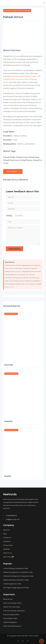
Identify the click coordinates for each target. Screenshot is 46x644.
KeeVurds (10, 494)
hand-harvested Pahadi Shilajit (23, 76)
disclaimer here (9, 287)
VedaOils (8, 421)
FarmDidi (8, 365)
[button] (44, 3)
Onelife (8, 476)
